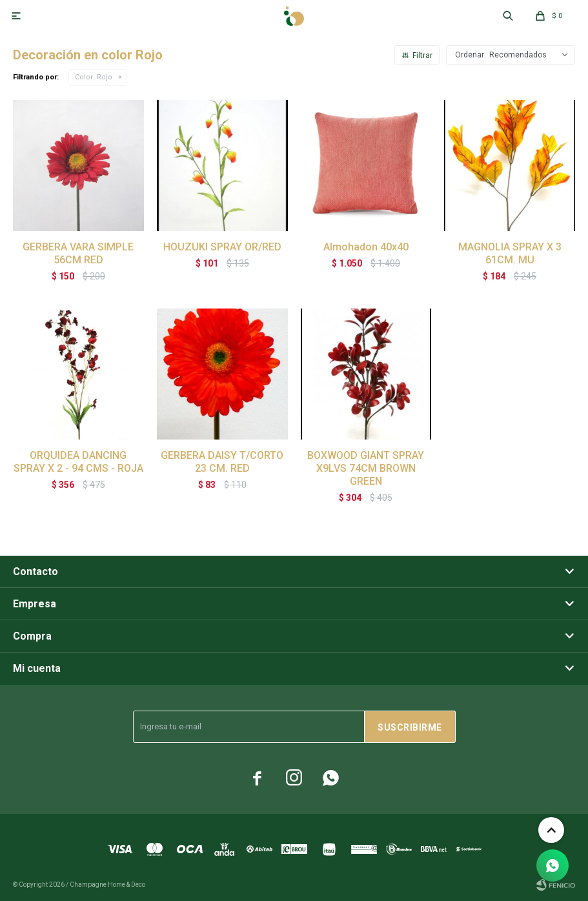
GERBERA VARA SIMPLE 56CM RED (78, 253)
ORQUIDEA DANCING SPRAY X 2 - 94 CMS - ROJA (78, 462)
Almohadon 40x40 (366, 247)
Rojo (94, 77)
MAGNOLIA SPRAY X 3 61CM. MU (510, 253)
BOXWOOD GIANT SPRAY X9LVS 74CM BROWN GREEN (366, 468)
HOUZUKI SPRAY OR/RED (222, 247)
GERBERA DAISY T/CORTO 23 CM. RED (222, 462)
